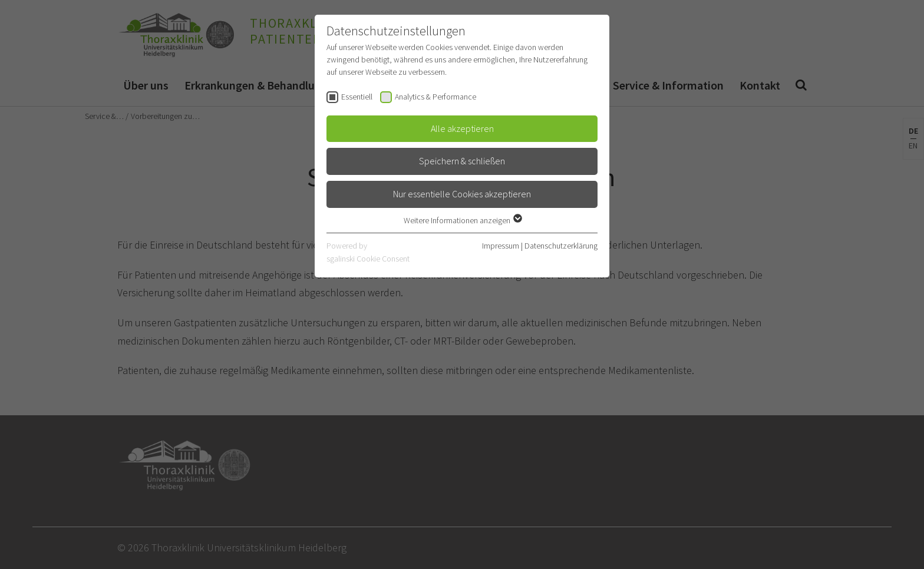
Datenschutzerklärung (561, 246)
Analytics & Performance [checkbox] (435, 97)
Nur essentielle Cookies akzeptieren (462, 194)
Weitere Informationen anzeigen (462, 220)
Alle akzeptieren (462, 128)
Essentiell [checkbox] (357, 97)
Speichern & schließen (462, 161)
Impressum (501, 246)
